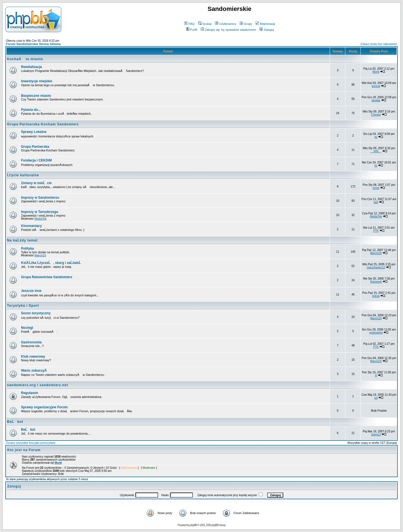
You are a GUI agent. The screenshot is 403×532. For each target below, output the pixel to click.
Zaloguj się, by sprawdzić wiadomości (228, 30)
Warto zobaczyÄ (35, 371)
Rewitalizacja (31, 67)
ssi (376, 398)
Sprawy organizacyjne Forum (44, 407)
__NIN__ (376, 151)
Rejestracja (265, 24)
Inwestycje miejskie (37, 81)
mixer (376, 188)
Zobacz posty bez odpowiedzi (379, 44)
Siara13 (376, 434)
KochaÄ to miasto (25, 59)
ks (376, 137)
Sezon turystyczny (36, 313)
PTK (376, 231)
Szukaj (205, 24)
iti (376, 375)
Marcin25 (40, 255)
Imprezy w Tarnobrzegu (40, 212)
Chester (376, 115)
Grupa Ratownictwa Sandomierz (47, 277)
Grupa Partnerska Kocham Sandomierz (43, 124)
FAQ (189, 24)
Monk (376, 72)
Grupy (246, 24)
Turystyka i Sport (23, 306)
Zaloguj (267, 30)
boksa (376, 296)
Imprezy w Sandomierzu (40, 198)
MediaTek (40, 219)
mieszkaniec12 (376, 267)
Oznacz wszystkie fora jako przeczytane (31, 443)
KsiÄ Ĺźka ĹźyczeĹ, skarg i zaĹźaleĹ (52, 263)
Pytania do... (31, 110)
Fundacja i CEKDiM (36, 160)
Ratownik (376, 282)
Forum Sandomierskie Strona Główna (33, 44)
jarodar (376, 100)
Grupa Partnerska (35, 147)
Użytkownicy (226, 24)
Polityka (27, 249)
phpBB (194, 525)
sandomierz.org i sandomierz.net (38, 385)
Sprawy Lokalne (34, 132)
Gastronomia (31, 342)
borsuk (376, 86)
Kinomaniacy (31, 226)
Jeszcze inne (31, 291)
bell (376, 202)
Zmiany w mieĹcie (36, 183)
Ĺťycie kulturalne (23, 175)
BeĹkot (15, 422)
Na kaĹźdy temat (22, 240)
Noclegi (27, 328)
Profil (192, 30)
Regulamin (30, 393)
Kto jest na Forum (24, 450)
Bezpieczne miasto (36, 96)
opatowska (376, 333)
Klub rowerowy (33, 357)
